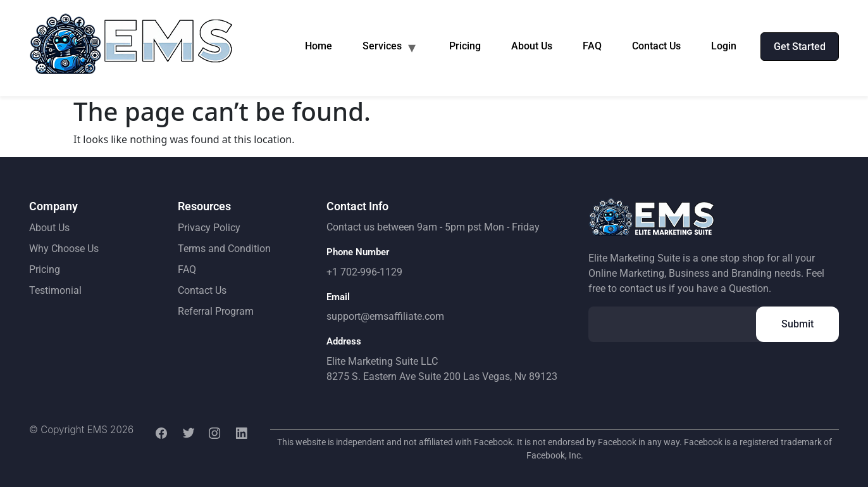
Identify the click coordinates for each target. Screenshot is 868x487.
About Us (532, 46)
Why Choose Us (64, 249)
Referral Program (216, 311)
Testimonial (55, 290)
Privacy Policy (209, 228)
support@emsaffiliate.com (385, 316)
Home (319, 46)
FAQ (592, 46)
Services (382, 46)
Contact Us (656, 46)
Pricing (465, 46)
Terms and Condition (224, 249)
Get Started (800, 47)
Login (724, 46)
